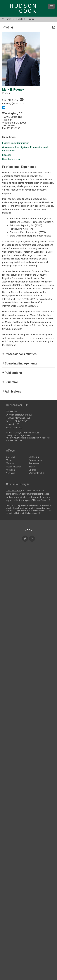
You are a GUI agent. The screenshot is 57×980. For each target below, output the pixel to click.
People (20, 19)
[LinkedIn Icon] (32, 573)
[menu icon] (51, 6)
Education (12, 382)
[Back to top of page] (29, 564)
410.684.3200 (13, 424)
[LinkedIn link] (4, 107)
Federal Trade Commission (16, 143)
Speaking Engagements (21, 363)
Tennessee (34, 463)
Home (8, 19)
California (11, 457)
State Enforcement (12, 159)
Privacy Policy (12, 435)
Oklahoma (34, 457)
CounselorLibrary (14, 490)
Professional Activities (21, 354)
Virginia (32, 470)
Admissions (13, 391)
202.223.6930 (9, 126)
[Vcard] (22, 99)
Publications (13, 373)
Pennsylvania (35, 460)
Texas (32, 466)
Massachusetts (13, 466)
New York (11, 473)
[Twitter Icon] (25, 573)
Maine (9, 460)
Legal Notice (25, 435)
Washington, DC (36, 473)
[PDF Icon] (54, 27)
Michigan (10, 470)
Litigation (7, 155)
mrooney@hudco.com (14, 103)
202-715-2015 (10, 100)
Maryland (11, 463)
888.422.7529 (22, 421)
